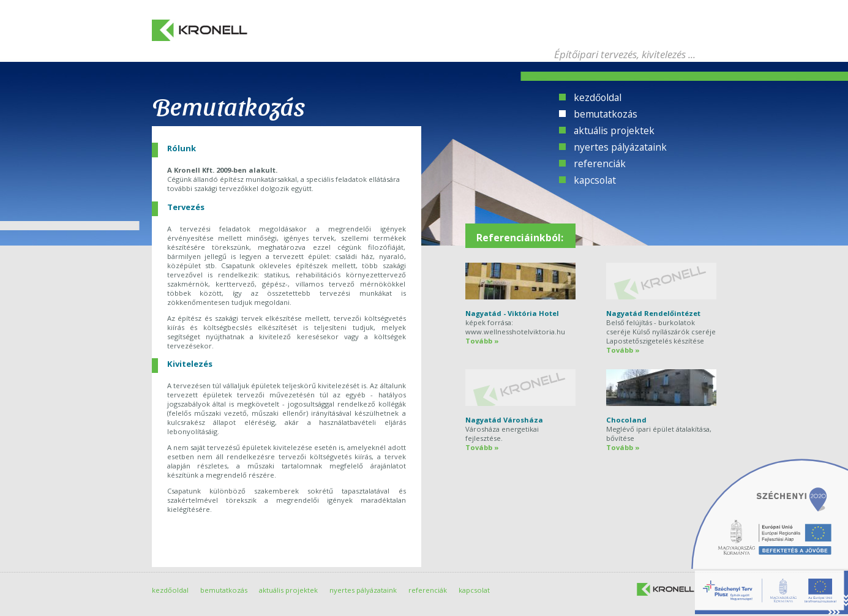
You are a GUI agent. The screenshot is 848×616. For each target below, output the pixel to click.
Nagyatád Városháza (504, 420)
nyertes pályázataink (620, 147)
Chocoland (626, 420)
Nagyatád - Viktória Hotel (512, 313)
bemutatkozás (606, 114)
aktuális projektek (614, 130)
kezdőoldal (598, 97)
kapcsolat (595, 180)
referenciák (600, 163)
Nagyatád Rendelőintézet (653, 313)
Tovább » (482, 341)
